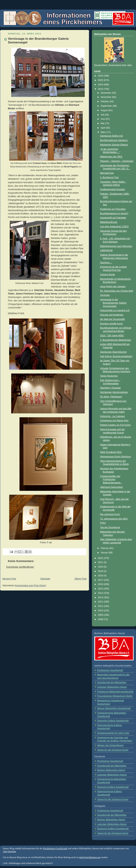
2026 (101, 76)
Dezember (106, 93)
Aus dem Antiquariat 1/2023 (114, 227)
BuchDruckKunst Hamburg (114, 140)
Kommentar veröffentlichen (20, 567)
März (104, 132)
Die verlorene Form (110, 514)
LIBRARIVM (106, 250)
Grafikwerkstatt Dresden (113, 189)
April (103, 128)
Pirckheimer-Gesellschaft (110, 670)
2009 (101, 615)
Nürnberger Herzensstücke (114, 392)
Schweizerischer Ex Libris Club (113, 733)
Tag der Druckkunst (110, 527)
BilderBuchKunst (109, 222)
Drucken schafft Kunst (111, 324)
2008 (101, 619)
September (107, 106)
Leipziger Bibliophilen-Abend (112, 687)
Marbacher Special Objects (114, 145)
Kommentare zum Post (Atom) (31, 586)
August (105, 110)
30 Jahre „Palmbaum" (111, 397)
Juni (103, 119)
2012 (101, 602)
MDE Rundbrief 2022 (111, 452)
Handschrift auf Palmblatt (113, 218)
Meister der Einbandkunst (110, 745)
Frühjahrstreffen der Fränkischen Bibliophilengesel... (111, 480)
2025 (101, 80)
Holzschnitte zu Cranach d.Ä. (115, 310)
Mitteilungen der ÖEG (111, 157)
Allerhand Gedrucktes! (112, 487)
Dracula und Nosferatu (112, 315)
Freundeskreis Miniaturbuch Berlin (115, 696)
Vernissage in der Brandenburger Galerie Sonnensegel (113, 303)
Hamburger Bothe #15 (112, 136)
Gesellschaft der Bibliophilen (112, 682)
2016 (101, 584)
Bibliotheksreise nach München (116, 246)
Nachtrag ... (106, 263)
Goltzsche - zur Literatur (113, 416)
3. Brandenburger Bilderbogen (116, 340)
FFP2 (103, 523)
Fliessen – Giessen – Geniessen (117, 161)
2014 (101, 593)
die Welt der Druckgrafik (112, 319)
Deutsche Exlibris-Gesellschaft (113, 721)
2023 (101, 89)
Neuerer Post (9, 579)
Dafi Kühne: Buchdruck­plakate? (116, 356)
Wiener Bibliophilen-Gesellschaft (114, 708)
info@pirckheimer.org (90, 857)
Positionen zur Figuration (113, 209)
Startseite (45, 579)
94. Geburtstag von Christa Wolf (117, 291)
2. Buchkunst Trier (110, 177)
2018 (101, 576)
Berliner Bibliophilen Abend (111, 770)
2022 (101, 558)
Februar (105, 548)
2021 (101, 562)
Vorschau (105, 295)
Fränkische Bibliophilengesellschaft (115, 692)
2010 (101, 611)
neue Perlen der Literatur (113, 287)
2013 (101, 597)
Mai (103, 123)
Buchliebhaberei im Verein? (114, 214)
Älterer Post (80, 579)
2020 (101, 567)
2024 (101, 85)
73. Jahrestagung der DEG (114, 519)
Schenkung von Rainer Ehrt (114, 421)
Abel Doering (9, 851)
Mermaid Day (107, 173)
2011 (101, 606)
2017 (101, 580)
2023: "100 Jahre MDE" (112, 336)
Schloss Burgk (108, 275)
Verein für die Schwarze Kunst (113, 750)
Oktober (105, 102)
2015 (101, 589)
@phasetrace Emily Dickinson (116, 457)
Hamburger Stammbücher (113, 352)
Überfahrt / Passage (110, 388)
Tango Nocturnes (109, 376)
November (106, 97)
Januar (105, 553)
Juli (103, 115)
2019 (101, 571)
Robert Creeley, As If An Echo (115, 425)
